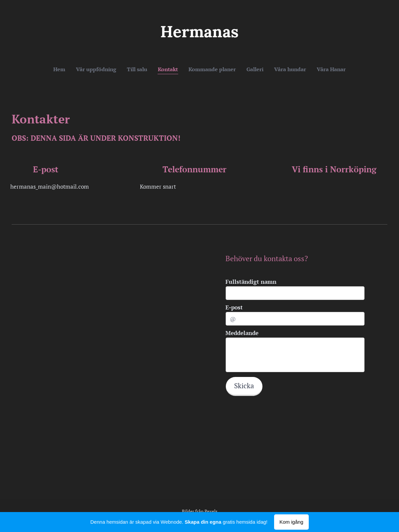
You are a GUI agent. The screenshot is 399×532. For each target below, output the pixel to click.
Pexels (211, 511)
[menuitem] (165, 69)
